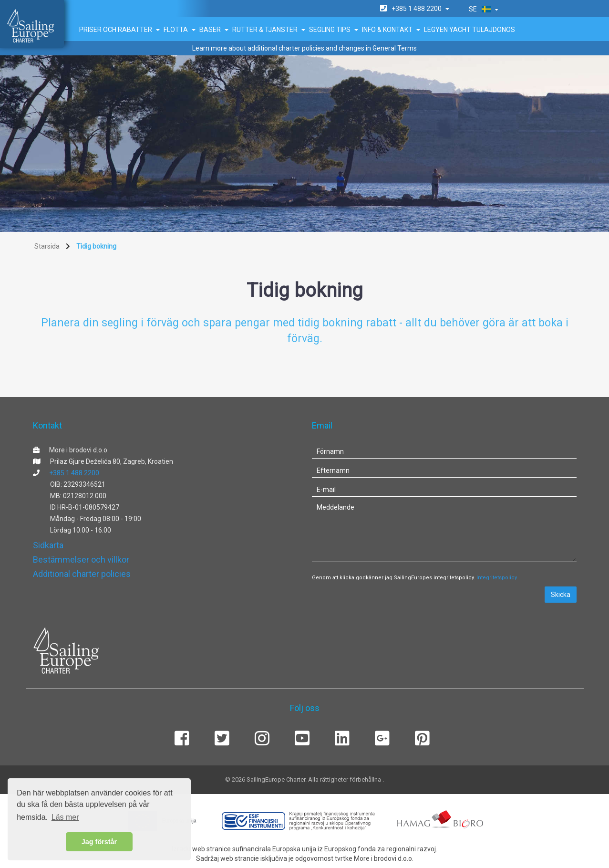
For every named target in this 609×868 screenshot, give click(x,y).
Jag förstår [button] (99, 842)
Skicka (561, 595)
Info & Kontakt (391, 30)
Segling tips (334, 30)
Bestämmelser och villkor (81, 559)
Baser (214, 30)
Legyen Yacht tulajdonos (470, 30)
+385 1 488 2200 (74, 473)
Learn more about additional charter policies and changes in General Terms (304, 48)
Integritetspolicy (497, 578)
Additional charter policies (82, 574)
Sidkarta (48, 545)
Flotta (180, 30)
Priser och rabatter (119, 30)
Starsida (47, 246)
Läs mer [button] (65, 817)
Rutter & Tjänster (269, 30)
